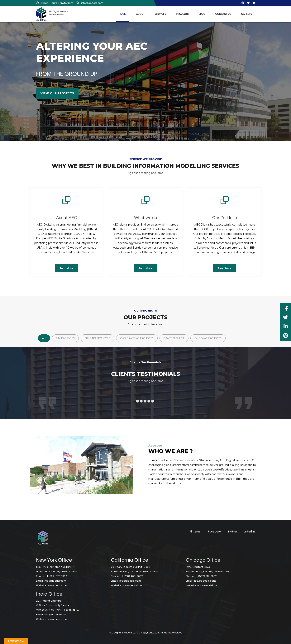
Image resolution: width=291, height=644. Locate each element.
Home (122, 14)
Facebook (215, 532)
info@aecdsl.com (90, 3)
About (140, 14)
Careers (247, 14)
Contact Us (223, 14)
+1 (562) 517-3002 (56, 576)
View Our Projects (57, 93)
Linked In (249, 532)
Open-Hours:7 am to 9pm (55, 3)
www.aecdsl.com (59, 585)
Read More (66, 268)
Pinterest (196, 532)
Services (160, 14)
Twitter (232, 532)
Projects (182, 14)
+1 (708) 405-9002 (131, 576)
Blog (202, 14)
